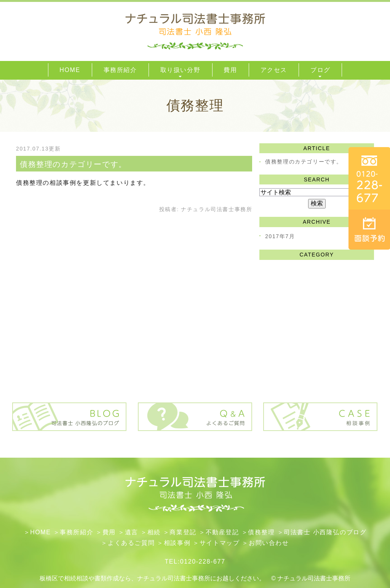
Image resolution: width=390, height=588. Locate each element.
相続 (154, 532)
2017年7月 (280, 236)
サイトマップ (220, 543)
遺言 (132, 532)
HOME (40, 532)
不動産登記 (222, 532)
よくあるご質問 (131, 543)
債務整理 (261, 532)
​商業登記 (183, 532)
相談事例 (177, 543)
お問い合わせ (269, 543)
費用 (109, 532)
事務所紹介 (77, 532)
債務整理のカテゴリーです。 (73, 164)
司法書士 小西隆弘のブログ (325, 532)
